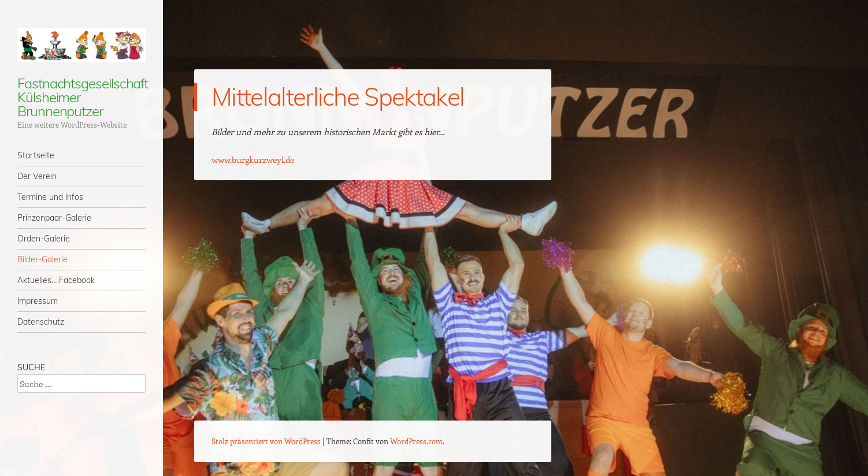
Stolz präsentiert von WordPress (266, 441)
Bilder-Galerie (42, 259)
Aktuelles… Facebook (56, 280)
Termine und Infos (50, 197)
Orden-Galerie (44, 239)
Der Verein (37, 176)
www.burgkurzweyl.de (253, 159)
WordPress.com (416, 441)
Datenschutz (41, 322)
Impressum (38, 301)
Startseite (36, 155)
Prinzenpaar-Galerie (54, 218)
